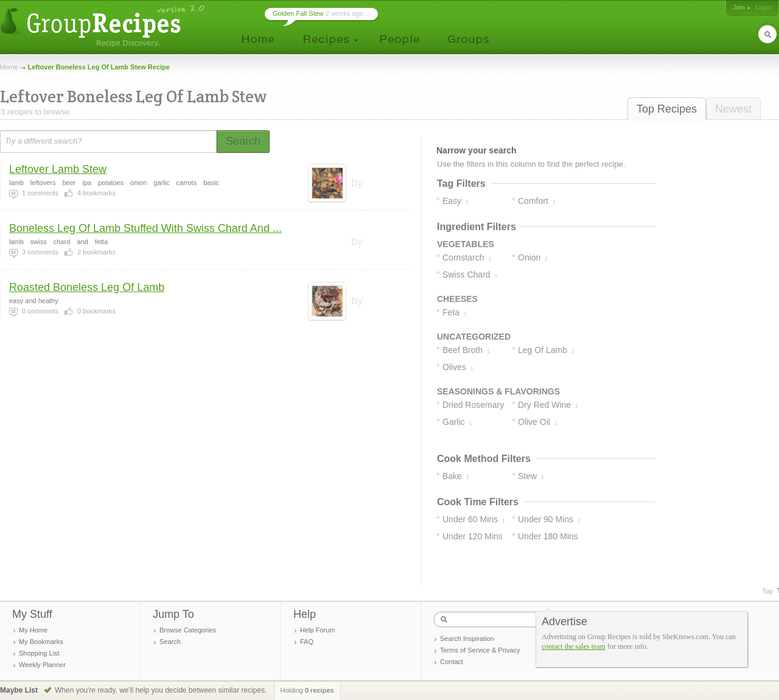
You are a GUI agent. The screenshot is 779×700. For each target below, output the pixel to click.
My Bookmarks (41, 642)
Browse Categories (188, 630)
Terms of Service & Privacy (480, 650)
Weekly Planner (42, 665)
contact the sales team (574, 646)
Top (767, 591)
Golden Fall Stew (298, 13)
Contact (452, 662)
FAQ (307, 642)
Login (763, 7)
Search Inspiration (467, 639)
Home (9, 67)
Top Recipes (667, 109)
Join (739, 7)
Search (170, 642)
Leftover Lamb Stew (58, 169)
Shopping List (39, 653)
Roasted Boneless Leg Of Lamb (87, 287)
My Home (33, 630)
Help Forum (317, 630)
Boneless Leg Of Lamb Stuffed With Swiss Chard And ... (145, 228)
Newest (733, 109)
